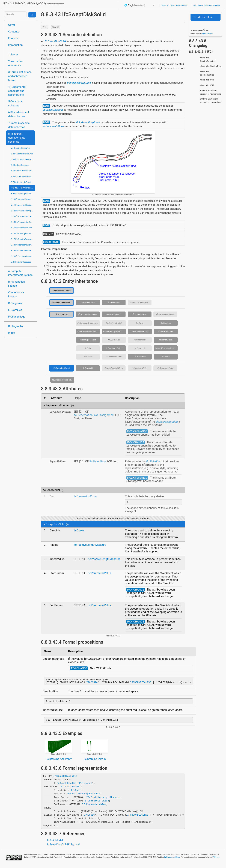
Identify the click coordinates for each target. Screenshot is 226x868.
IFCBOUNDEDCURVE (141, 684)
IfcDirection (166, 323)
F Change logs (17, 317)
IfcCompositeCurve (54, 126)
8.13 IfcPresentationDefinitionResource (23, 216)
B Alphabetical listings (17, 284)
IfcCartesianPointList (165, 314)
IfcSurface (88, 357)
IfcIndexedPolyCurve (79, 83)
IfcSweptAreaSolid (165, 368)
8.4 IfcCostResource (20, 165)
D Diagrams (15, 303)
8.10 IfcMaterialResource (22, 199)
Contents (14, 32)
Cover (12, 25)
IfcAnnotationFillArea (88, 314)
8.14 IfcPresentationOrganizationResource (23, 222)
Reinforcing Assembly (59, 762)
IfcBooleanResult (114, 314)
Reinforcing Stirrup (95, 762)
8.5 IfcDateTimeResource (22, 171)
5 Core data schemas (15, 104)
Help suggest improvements (175, 5)
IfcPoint (88, 348)
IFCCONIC (92, 684)
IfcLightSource (114, 340)
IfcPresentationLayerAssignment (94, 415)
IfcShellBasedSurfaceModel (166, 348)
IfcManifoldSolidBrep (114, 368)
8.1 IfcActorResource (20, 148)
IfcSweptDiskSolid (55, 41)
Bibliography (16, 326)
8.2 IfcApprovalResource (22, 154)
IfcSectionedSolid (139, 368)
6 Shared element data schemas (19, 114)
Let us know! (208, 34)
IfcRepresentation (167, 422)
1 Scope (13, 55)
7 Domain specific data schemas (19, 125)
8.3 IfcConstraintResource (23, 159)
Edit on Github (203, 17)
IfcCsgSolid (88, 368)
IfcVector (166, 357)
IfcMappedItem (88, 302)
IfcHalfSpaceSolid (88, 340)
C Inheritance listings (16, 294)
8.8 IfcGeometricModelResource (23, 188)
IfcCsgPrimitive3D (114, 323)
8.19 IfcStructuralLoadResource (23, 251)
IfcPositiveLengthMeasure (90, 545)
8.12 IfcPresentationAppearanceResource (23, 211)
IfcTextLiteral (140, 357)
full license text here (172, 860)
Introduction (16, 45)
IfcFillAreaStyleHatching (114, 331)
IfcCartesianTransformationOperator (89, 323)
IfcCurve (140, 323)
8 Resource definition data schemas (17, 138)
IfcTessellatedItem (114, 357)
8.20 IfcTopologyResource (23, 256)
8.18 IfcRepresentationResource (23, 245)
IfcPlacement (140, 340)
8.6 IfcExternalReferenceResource (23, 176)
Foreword (14, 38)
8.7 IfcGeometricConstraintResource (23, 182)
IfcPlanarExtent (166, 340)
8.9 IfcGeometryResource (22, 194)
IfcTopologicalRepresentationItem (140, 302)
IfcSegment (140, 348)
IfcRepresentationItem (62, 290)
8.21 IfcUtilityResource (21, 262)
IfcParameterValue (99, 574)
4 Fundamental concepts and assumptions (17, 91)
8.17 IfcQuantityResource (22, 239)
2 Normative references (16, 63)
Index (12, 333)
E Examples (15, 310)
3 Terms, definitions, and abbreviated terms (20, 76)
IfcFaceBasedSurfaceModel (89, 331)
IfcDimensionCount (85, 496)
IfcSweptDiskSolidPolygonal (63, 380)
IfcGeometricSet (166, 331)
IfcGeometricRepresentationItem (62, 302)
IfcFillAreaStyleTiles (140, 331)
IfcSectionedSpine (114, 348)
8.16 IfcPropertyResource (22, 234)
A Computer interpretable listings (20, 273)
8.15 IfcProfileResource (21, 228)
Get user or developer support (207, 5)
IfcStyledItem (114, 302)
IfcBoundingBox (139, 314)
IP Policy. (216, 860)
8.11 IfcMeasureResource (22, 205)
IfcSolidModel (62, 314)
